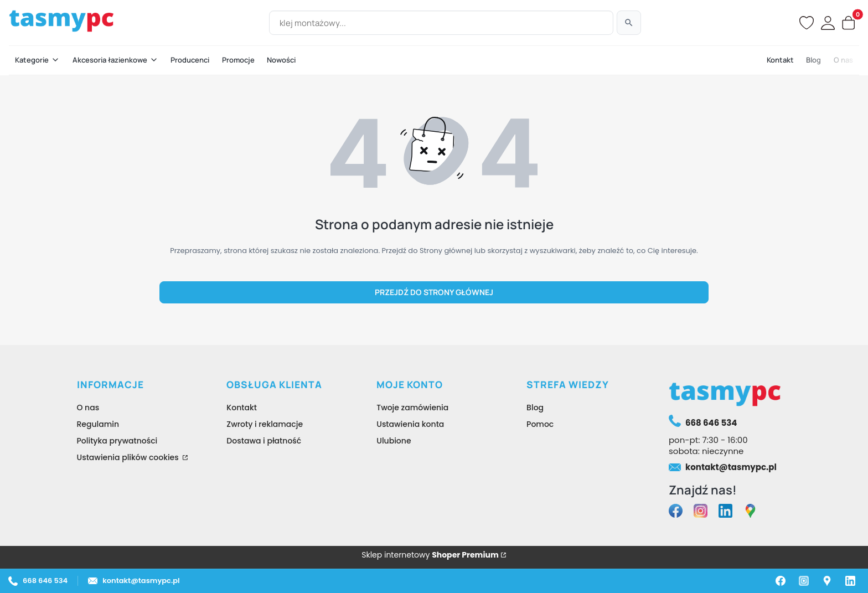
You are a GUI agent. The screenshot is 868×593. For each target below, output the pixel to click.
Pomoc (540, 424)
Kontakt (242, 408)
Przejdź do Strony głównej (434, 292)
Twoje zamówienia (412, 408)
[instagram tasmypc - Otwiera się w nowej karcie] (701, 512)
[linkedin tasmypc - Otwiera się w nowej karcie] (725, 512)
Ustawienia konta (410, 424)
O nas (88, 408)
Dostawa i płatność (264, 441)
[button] (38, 60)
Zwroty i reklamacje (265, 424)
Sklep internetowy (430, 555)
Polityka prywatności (117, 441)
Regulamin (98, 424)
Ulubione (394, 441)
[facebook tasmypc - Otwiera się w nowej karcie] (676, 512)
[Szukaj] (629, 23)
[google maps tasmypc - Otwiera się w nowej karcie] (750, 512)
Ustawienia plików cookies (129, 457)
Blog (535, 408)
